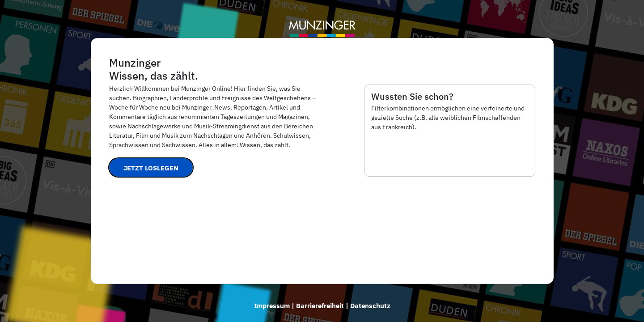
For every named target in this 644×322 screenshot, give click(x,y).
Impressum (272, 306)
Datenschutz (370, 306)
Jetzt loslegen (151, 168)
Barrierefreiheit (320, 306)
